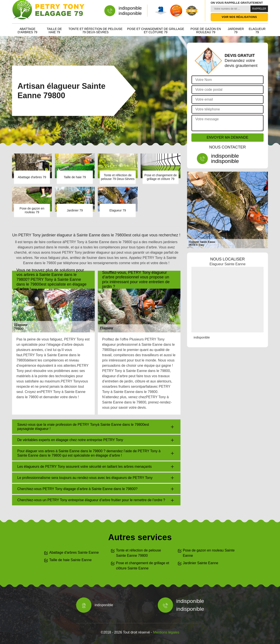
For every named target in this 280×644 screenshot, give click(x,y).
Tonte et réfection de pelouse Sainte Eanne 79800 (138, 553)
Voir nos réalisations (239, 17)
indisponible (130, 8)
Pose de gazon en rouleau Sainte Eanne (209, 553)
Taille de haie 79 (54, 31)
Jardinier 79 (236, 31)
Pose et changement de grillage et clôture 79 (156, 31)
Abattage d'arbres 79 (28, 31)
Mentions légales (166, 632)
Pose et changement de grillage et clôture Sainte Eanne (143, 566)
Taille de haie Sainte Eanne (70, 560)
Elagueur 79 (257, 31)
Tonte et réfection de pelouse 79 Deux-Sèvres (95, 31)
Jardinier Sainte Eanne (201, 563)
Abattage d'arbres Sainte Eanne (74, 552)
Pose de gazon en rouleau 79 (206, 31)
